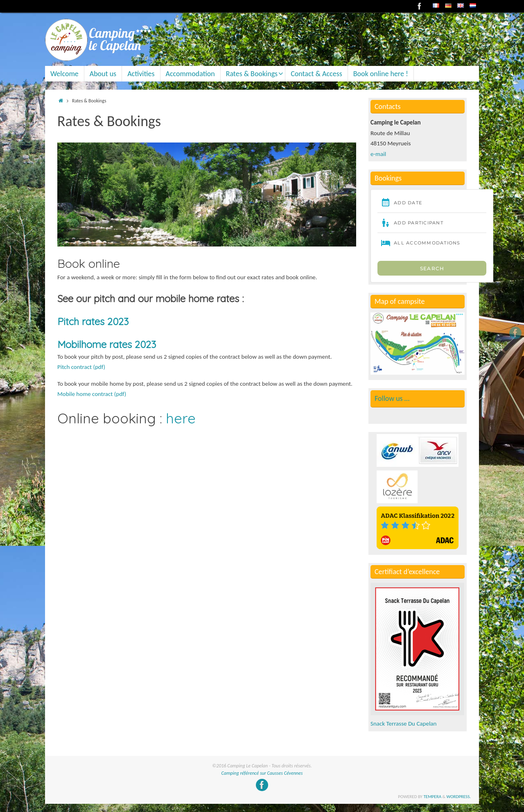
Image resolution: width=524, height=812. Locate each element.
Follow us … (392, 398)
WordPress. (459, 797)
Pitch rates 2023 (93, 321)
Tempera (432, 797)
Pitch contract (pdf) (81, 367)
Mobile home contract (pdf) (92, 394)
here (181, 418)
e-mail (378, 154)
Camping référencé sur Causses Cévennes (262, 773)
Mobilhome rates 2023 (107, 344)
